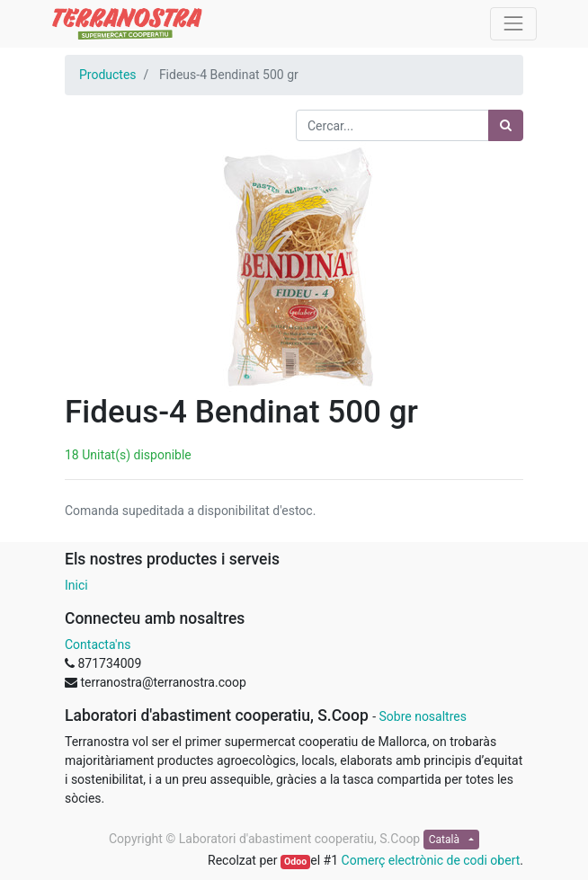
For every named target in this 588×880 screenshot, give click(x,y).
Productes (108, 75)
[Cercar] (506, 125)
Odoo (295, 862)
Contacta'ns (98, 644)
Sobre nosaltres (422, 716)
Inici (76, 585)
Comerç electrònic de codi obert (431, 860)
